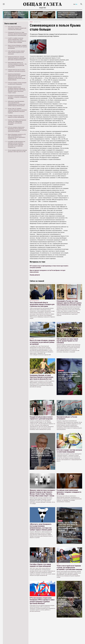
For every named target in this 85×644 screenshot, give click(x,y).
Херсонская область (34, 301)
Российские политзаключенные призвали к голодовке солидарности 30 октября (69, 492)
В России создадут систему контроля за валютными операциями (69, 451)
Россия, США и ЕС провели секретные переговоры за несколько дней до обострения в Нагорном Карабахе (68, 527)
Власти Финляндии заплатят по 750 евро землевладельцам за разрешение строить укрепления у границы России (69, 602)
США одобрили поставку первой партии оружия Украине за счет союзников (67, 341)
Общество (43, 8)
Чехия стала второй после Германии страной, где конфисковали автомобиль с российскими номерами (69, 568)
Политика (61, 371)
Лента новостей (10, 24)
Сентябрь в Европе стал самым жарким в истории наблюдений (40, 565)
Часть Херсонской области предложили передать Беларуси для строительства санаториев (42, 304)
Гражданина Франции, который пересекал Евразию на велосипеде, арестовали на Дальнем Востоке (42, 377)
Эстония (32, 339)
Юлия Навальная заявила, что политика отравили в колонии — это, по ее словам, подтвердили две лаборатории (69, 376)
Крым (31, 22)
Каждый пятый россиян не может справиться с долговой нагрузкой (41, 418)
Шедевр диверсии (35, 275)
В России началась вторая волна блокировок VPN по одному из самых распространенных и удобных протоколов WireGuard (42, 601)
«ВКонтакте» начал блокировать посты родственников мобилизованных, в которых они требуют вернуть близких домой (41, 527)
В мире (60, 521)
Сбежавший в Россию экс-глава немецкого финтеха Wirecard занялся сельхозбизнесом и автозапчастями (69, 303)
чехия (58, 564)
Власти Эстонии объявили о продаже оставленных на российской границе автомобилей (42, 342)
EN (77, 4)
